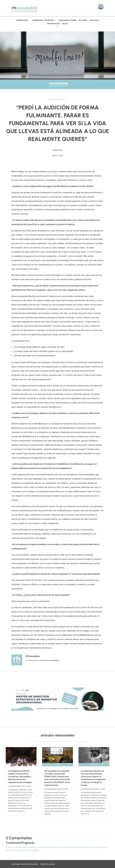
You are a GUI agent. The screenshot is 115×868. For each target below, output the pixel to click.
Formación (22, 20)
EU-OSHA (83, 20)
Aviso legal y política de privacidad (25, 864)
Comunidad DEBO (67, 20)
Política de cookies (48, 864)
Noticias (94, 20)
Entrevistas (54, 24)
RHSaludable (16, 786)
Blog (65, 24)
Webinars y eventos (43, 20)
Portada (62, 99)
